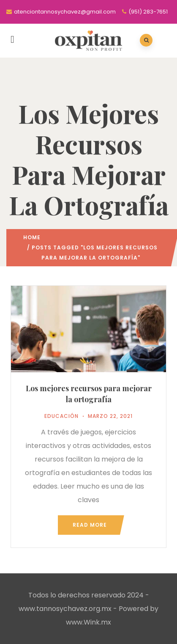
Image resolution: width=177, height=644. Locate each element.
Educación (61, 416)
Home (32, 237)
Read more (90, 525)
